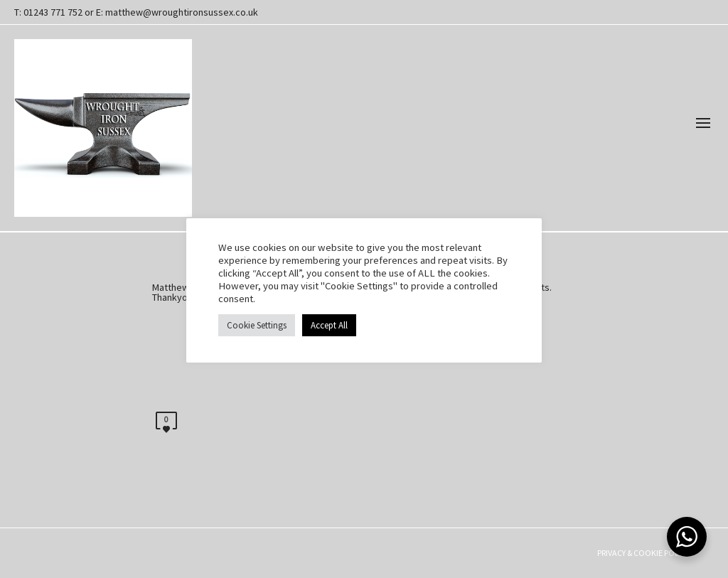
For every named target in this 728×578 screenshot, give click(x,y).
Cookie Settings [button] (257, 325)
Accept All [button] (329, 325)
